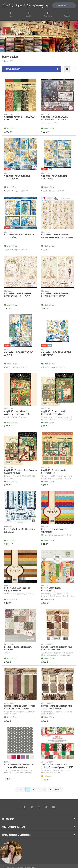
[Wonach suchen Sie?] (64, 5)
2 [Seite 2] (33, 789)
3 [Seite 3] (39, 789)
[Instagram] (39, 807)
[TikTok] (46, 807)
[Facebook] (25, 807)
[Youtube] (53, 807)
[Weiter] (58, 789)
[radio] (67, 69)
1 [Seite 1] (28, 789)
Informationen (8, 819)
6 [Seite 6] (50, 789)
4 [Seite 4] (45, 789)
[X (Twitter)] (32, 807)
